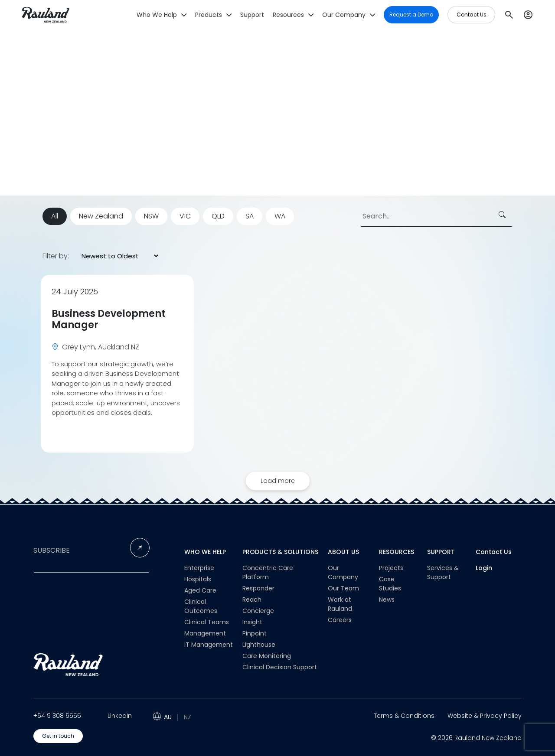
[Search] (436, 216)
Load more (278, 481)
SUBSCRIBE (52, 551)
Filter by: (56, 256)
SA (250, 216)
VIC (185, 216)
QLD (218, 216)
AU (168, 717)
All (55, 216)
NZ (188, 717)
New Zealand (101, 216)
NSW (151, 216)
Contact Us (494, 552)
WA (280, 216)
